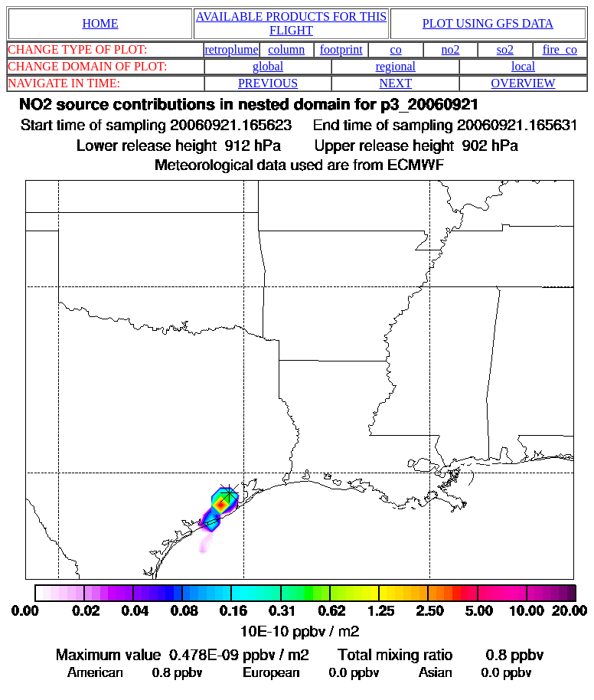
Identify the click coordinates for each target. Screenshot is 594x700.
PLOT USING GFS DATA (488, 23)
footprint (341, 49)
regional (396, 66)
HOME (100, 23)
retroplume (231, 49)
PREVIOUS (268, 83)
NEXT (396, 83)
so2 (505, 49)
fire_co (560, 49)
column (286, 49)
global (268, 66)
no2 (451, 49)
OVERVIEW (524, 83)
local (523, 66)
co (396, 49)
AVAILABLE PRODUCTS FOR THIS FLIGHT (291, 23)
